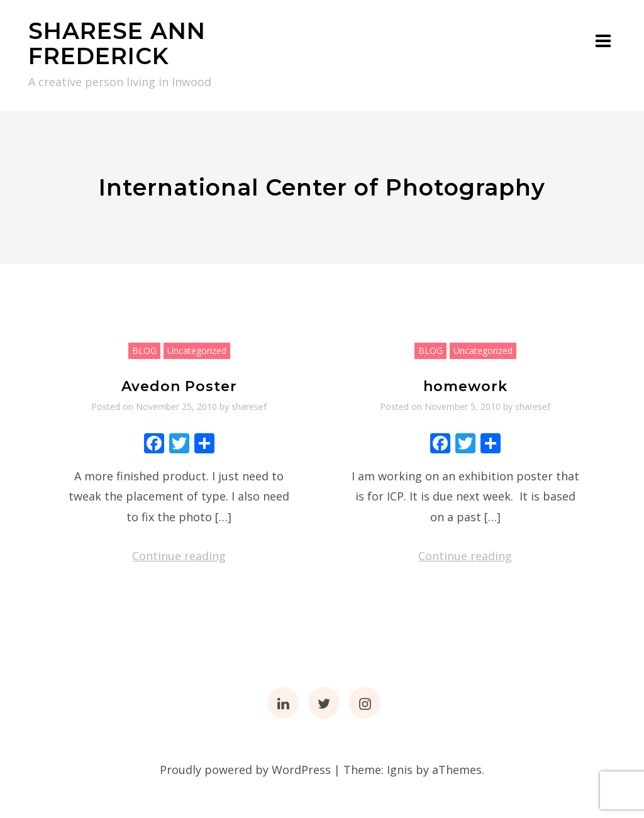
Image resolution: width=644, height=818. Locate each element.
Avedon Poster (179, 386)
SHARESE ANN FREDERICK (117, 43)
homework (465, 386)
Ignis (400, 770)
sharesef (249, 406)
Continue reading (179, 556)
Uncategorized (197, 351)
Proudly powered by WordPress (245, 770)
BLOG (144, 351)
